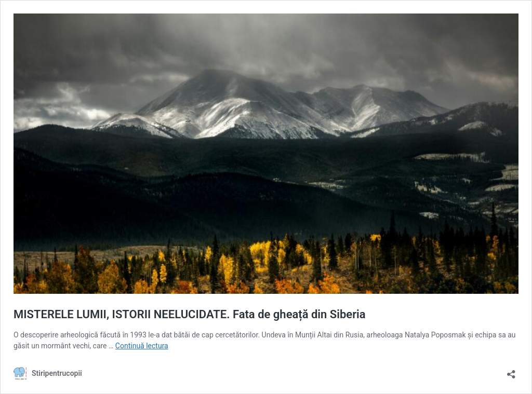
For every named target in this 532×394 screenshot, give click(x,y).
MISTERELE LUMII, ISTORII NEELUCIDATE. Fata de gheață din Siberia (190, 314)
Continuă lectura (142, 346)
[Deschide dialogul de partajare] (511, 371)
